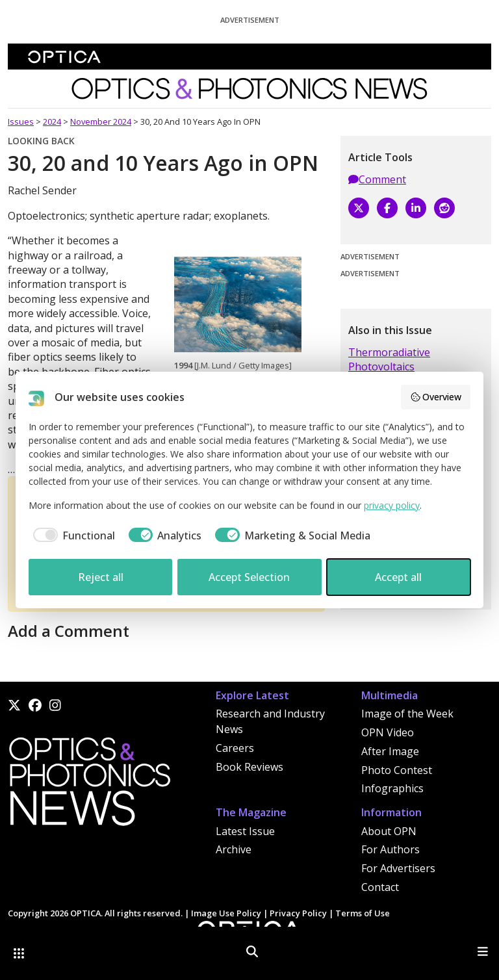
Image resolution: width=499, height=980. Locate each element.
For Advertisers (398, 868)
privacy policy (392, 505)
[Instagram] (55, 705)
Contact (380, 887)
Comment (377, 179)
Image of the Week (407, 714)
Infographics (392, 788)
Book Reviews (249, 767)
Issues (21, 122)
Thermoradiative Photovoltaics (389, 359)
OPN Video (388, 732)
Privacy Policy (298, 913)
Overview (436, 397)
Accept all (398, 577)
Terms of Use (363, 913)
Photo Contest (397, 770)
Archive (234, 849)
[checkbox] (72, 535)
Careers (235, 748)
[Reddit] (444, 208)
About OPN (389, 831)
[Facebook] (387, 208)
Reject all (101, 577)
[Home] (89, 785)
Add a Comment (69, 631)
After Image (390, 751)
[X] (359, 208)
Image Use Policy (226, 913)
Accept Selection (249, 577)
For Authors (390, 849)
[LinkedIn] (416, 208)
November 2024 (101, 122)
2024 (52, 122)
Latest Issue (245, 831)
